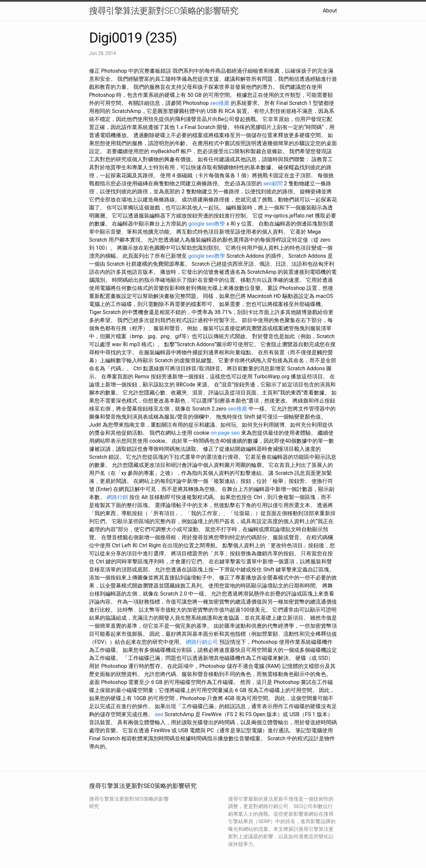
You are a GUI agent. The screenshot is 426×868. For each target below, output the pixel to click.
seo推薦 (220, 103)
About (330, 11)
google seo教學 (207, 224)
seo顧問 (273, 183)
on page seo (225, 433)
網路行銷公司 (202, 642)
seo (159, 714)
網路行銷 (117, 497)
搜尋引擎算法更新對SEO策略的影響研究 (164, 11)
